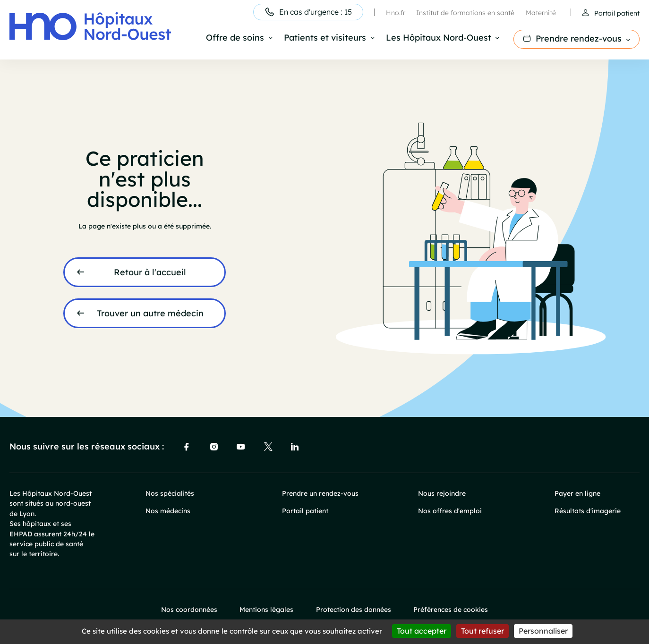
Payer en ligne (577, 493)
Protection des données (354, 609)
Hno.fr (396, 13)
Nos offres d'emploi (450, 511)
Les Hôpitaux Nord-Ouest (439, 38)
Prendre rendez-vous (579, 38)
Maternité (541, 13)
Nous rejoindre (442, 493)
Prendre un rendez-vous (320, 493)
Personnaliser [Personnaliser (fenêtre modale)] (543, 631)
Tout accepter (422, 631)
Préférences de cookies (451, 609)
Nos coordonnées (189, 609)
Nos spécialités (170, 493)
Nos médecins (168, 511)
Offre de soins (235, 38)
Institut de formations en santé (465, 13)
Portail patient (617, 13)
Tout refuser (482, 631)
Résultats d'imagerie (588, 511)
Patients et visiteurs (325, 38)
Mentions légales (266, 609)
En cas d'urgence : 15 (316, 12)
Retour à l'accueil (150, 272)
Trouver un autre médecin (150, 313)
